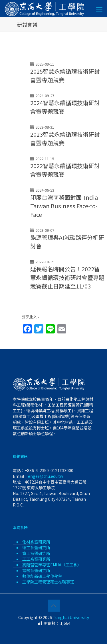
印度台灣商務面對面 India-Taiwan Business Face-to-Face (65, 206)
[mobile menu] (99, 9)
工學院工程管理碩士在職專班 (48, 582)
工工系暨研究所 (36, 559)
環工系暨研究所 (36, 547)
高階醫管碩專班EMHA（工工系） (52, 565)
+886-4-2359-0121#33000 (49, 470)
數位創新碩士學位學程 (42, 576)
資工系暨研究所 (36, 553)
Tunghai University (71, 617)
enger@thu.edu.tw (46, 476)
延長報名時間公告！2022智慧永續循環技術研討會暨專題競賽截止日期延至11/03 (67, 277)
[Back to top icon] (54, 606)
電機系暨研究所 (36, 570)
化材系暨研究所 (36, 542)
